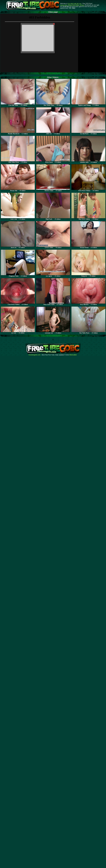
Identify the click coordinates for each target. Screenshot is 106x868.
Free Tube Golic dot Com (74, 4)
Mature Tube (64, 5)
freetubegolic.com (35, 355)
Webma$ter (73, 355)
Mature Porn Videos (74, 5)
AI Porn (82, 5)
